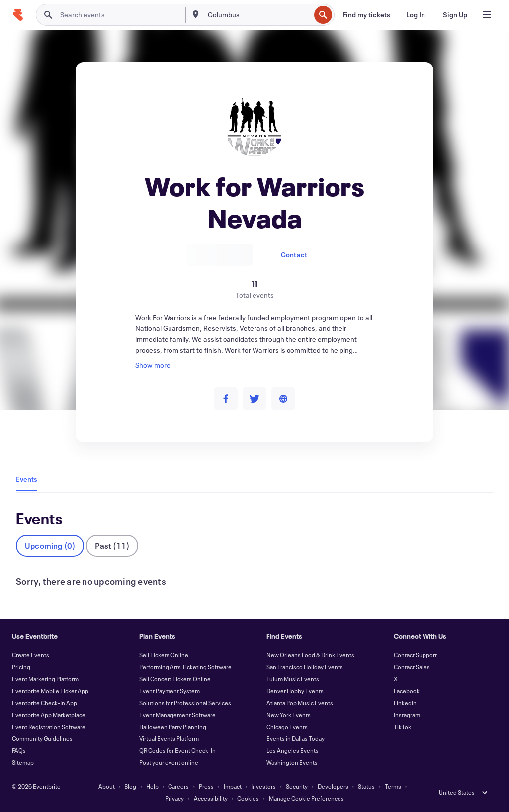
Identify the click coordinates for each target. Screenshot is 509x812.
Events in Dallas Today (296, 738)
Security (297, 786)
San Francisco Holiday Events (305, 667)
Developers (333, 786)
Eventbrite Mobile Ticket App (50, 691)
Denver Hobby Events (295, 691)
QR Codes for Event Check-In (177, 750)
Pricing (21, 667)
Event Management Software (177, 715)
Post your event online (169, 762)
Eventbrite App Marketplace (49, 715)
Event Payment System (170, 691)
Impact (233, 786)
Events (27, 479)
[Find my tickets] (366, 15)
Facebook (407, 691)
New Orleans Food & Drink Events (310, 655)
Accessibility (211, 798)
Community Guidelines (42, 738)
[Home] (18, 15)
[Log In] (416, 15)
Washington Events (292, 762)
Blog (130, 786)
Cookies (248, 798)
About (107, 786)
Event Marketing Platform (45, 679)
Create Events (31, 655)
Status (366, 786)
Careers (178, 786)
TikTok (402, 727)
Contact (294, 255)
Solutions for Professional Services (185, 703)
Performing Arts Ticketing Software (185, 667)
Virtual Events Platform (169, 738)
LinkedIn (405, 703)
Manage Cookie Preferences (306, 798)
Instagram (407, 715)
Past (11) (112, 545)
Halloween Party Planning (173, 727)
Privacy (174, 798)
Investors (263, 786)
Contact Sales (412, 667)
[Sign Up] (455, 15)
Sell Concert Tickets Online (175, 679)
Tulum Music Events (293, 679)
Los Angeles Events (293, 750)
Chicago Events (287, 727)
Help (152, 786)
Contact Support (415, 655)
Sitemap (23, 762)
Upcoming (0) (50, 545)
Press (206, 786)
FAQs (19, 750)
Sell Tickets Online (164, 655)
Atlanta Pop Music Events (300, 703)
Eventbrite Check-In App (44, 703)
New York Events (289, 715)
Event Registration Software (49, 727)
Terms (393, 786)
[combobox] (258, 15)
